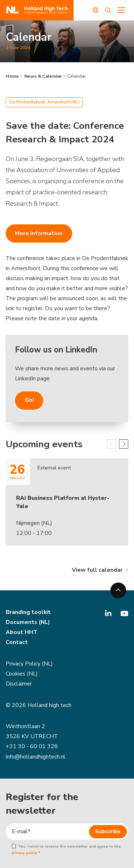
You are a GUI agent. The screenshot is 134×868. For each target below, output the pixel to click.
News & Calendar (43, 76)
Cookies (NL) (22, 674)
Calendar (76, 76)
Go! (29, 400)
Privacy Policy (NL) (29, 664)
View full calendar (97, 570)
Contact (17, 642)
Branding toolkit (28, 612)
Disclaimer (19, 684)
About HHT (22, 632)
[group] (67, 510)
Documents (21, 622)
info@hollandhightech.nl (36, 757)
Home (12, 76)
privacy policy (24, 853)
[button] (124, 444)
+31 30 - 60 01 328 (32, 746)
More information (39, 233)
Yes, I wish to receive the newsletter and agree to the (66, 850)
